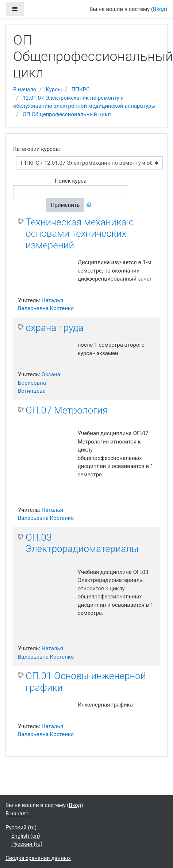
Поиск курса (71, 181)
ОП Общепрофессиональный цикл (67, 114)
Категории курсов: (37, 149)
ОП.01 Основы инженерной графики (86, 682)
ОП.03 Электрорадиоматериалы (82, 543)
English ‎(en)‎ (26, 836)
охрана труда (55, 328)
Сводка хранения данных (38, 858)
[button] (91, 205)
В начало (25, 90)
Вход (159, 9)
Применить (65, 205)
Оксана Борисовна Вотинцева (39, 383)
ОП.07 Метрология (67, 410)
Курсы (54, 90)
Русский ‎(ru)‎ (21, 827)
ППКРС (81, 90)
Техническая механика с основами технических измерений (80, 234)
